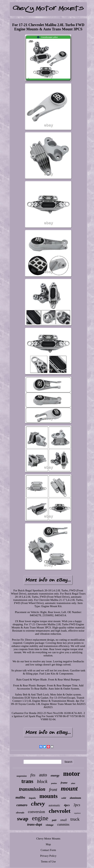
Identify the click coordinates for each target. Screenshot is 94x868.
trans (27, 781)
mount (69, 788)
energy (55, 776)
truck (75, 819)
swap (23, 819)
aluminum (75, 798)
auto (43, 775)
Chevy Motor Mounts (48, 839)
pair (54, 820)
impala (32, 798)
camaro (22, 805)
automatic (54, 805)
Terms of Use (48, 862)
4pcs (67, 805)
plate (73, 783)
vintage (50, 825)
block (42, 781)
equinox (77, 813)
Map (48, 844)
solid (64, 798)
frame (64, 783)
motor (72, 774)
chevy (38, 804)
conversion (36, 812)
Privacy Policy (48, 856)
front (53, 790)
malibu (20, 797)
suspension (22, 776)
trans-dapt (35, 824)
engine (40, 818)
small (64, 820)
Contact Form (48, 850)
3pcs (77, 805)
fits (33, 775)
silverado (20, 813)
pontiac (54, 783)
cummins (63, 824)
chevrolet (60, 811)
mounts (48, 796)
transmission (32, 789)
